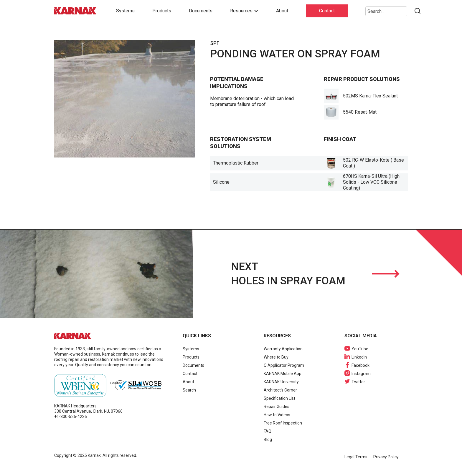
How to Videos (277, 415)
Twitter (358, 382)
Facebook (360, 365)
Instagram (361, 374)
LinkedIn (359, 357)
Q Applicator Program (284, 365)
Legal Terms (356, 457)
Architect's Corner (280, 390)
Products (162, 11)
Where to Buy (276, 357)
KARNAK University (281, 382)
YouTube (360, 349)
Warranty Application (283, 349)
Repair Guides (277, 407)
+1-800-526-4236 (71, 417)
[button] (244, 11)
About (282, 11)
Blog (268, 439)
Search (189, 390)
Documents (201, 11)
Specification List (279, 398)
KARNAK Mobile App (283, 374)
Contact (327, 11)
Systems (125, 11)
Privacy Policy (386, 457)
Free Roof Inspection (283, 423)
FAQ (268, 431)
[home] (76, 11)
